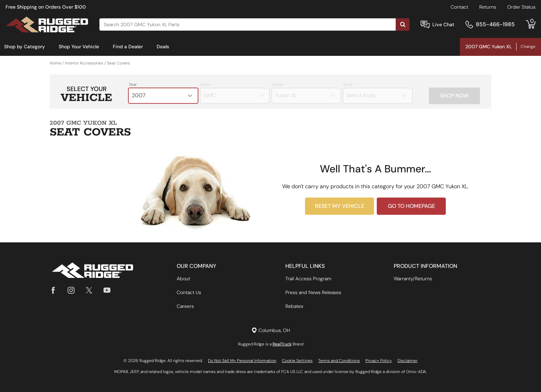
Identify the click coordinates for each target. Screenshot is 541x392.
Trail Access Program (308, 279)
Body (348, 84)
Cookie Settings (297, 361)
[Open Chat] (425, 25)
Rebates (294, 306)
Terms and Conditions (339, 361)
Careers (185, 306)
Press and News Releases (313, 292)
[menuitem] (24, 47)
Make (205, 84)
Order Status (521, 7)
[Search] (248, 24)
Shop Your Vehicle (79, 47)
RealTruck (282, 344)
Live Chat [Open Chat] (443, 24)
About (183, 279)
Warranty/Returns (413, 279)
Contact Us (189, 292)
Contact (459, 7)
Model (278, 84)
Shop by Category (24, 47)
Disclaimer (407, 361)
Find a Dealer (128, 47)
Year (133, 84)
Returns (488, 7)
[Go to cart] (531, 24)
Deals (163, 47)
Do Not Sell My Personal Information (242, 361)
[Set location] (271, 330)
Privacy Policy (379, 361)
